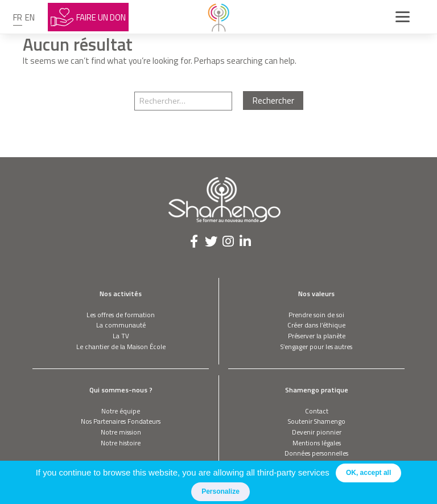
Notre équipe (121, 411)
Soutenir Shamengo (317, 421)
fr (18, 17)
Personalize (220, 491)
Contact (317, 411)
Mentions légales (317, 443)
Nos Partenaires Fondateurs (121, 421)
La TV (121, 336)
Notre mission (121, 432)
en (30, 17)
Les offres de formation (121, 315)
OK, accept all (368, 473)
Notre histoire (121, 443)
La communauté (121, 325)
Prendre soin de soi (316, 315)
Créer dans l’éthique (316, 325)
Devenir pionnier (317, 432)
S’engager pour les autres (316, 347)
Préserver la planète (317, 336)
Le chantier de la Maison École (121, 347)
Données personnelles (316, 453)
